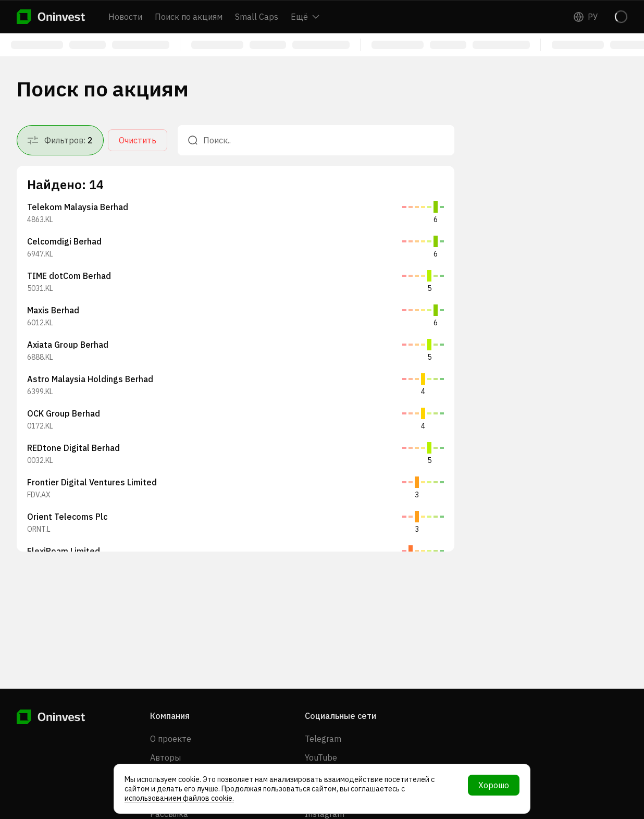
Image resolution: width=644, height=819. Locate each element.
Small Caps (257, 17)
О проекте (171, 739)
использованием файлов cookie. (179, 798)
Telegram (323, 739)
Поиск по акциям (189, 17)
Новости (125, 17)
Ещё (305, 17)
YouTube (321, 757)
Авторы (165, 757)
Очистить (138, 140)
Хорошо (494, 785)
